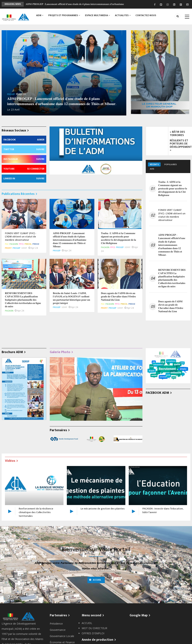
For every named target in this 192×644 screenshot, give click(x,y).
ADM (40, 16)
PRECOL (28, 244)
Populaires (171, 164)
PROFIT (8, 248)
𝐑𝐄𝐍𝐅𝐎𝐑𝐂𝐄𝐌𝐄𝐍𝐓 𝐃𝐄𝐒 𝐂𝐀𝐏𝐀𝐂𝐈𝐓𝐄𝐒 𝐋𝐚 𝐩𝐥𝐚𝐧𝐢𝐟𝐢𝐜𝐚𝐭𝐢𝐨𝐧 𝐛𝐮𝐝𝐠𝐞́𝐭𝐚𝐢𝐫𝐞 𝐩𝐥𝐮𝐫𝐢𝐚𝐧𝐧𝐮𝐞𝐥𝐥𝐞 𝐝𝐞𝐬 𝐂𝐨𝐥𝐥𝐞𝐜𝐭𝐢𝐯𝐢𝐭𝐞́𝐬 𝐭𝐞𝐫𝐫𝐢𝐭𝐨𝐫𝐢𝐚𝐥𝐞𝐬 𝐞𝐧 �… (172, 278)
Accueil (97, 580)
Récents (154, 164)
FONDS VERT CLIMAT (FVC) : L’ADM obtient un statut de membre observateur (172, 215)
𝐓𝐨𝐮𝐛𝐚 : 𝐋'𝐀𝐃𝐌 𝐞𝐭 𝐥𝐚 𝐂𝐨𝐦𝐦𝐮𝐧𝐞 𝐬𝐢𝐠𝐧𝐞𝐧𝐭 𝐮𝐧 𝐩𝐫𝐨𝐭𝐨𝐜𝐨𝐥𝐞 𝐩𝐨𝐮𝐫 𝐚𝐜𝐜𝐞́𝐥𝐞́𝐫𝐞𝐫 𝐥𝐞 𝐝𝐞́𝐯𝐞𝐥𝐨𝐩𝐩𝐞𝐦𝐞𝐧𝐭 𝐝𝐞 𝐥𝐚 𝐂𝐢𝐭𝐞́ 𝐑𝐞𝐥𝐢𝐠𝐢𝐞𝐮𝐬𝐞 (173, 189)
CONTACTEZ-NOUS (147, 16)
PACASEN (14, 244)
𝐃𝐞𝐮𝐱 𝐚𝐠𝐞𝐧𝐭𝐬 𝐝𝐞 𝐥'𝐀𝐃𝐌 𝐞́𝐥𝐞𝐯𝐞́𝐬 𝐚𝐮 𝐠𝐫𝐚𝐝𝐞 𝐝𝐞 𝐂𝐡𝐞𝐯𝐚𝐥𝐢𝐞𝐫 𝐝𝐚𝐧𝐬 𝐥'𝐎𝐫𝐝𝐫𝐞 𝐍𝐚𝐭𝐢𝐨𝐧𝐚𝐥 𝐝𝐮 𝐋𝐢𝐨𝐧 (171, 307)
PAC (7, 244)
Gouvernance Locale (62, 636)
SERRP (24, 248)
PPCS (21, 244)
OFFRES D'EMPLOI (93, 633)
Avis (152, 169)
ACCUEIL (87, 623)
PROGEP (11, 94)
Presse (36, 244)
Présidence (56, 624)
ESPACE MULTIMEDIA (98, 16)
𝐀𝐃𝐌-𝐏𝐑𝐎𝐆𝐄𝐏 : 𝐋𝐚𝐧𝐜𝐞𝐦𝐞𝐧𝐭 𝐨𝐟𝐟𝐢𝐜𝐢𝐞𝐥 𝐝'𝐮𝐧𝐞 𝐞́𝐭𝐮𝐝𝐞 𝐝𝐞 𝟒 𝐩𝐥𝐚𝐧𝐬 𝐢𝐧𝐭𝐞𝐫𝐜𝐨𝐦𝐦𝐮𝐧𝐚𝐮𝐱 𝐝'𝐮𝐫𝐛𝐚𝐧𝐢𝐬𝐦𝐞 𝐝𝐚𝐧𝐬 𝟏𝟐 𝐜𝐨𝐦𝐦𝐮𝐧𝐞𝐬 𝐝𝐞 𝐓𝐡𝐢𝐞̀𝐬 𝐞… (172, 245)
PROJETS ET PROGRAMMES (65, 16)
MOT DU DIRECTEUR (94, 628)
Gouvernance (58, 630)
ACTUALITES (124, 16)
